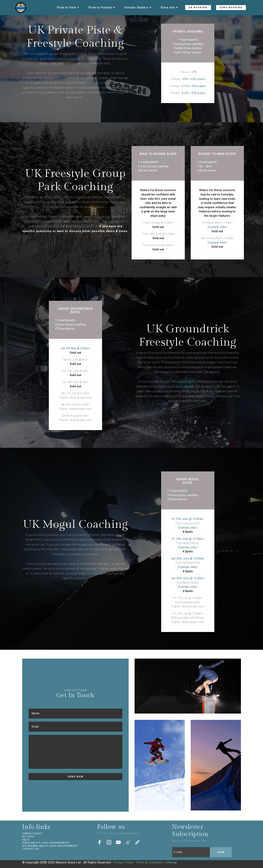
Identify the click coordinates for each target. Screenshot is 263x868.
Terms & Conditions (149, 862)
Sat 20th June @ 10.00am (188, 559)
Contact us (95, 83)
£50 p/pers (198, 79)
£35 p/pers (199, 93)
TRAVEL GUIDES (32, 834)
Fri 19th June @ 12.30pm (188, 539)
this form (107, 92)
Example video (217, 227)
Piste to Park (67, 8)
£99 (185, 79)
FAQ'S (26, 840)
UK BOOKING (198, 7)
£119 (185, 86)
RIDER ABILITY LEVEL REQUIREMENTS (46, 843)
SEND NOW (75, 777)
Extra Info (168, 8)
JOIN (221, 852)
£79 (194, 72)
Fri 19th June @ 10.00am (188, 519)
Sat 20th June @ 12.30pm (188, 578)
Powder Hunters (137, 8)
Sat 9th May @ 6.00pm (75, 348)
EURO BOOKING (231, 7)
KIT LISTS (28, 837)
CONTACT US (30, 849)
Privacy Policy (123, 862)
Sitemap (171, 862)
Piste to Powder (100, 8)
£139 (185, 93)
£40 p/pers (199, 86)
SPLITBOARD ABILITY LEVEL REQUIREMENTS (50, 846)
